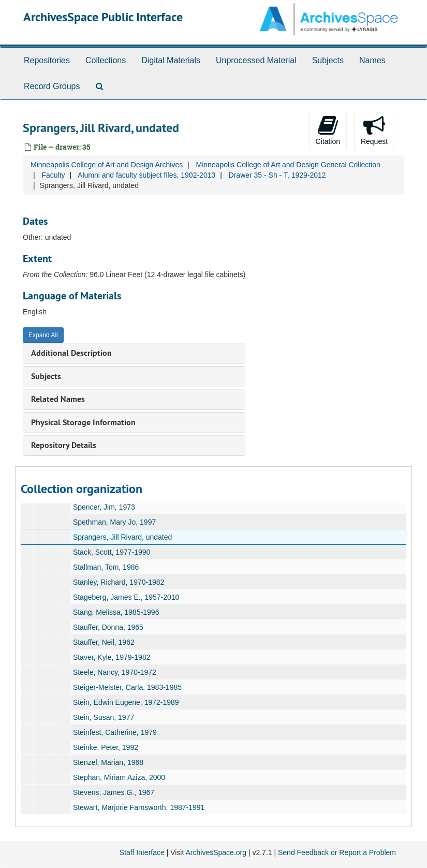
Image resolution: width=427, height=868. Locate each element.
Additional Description (71, 353)
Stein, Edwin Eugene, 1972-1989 (126, 702)
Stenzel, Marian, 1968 (108, 762)
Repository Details (64, 445)
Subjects (328, 60)
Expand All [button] (43, 335)
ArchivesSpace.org (216, 852)
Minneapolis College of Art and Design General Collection (288, 165)
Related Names (58, 399)
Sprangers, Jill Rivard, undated (122, 537)
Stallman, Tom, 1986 (106, 567)
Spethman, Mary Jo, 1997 (114, 522)
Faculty (53, 175)
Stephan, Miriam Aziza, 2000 (119, 777)
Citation (328, 130)
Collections (106, 60)
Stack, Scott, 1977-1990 (112, 552)
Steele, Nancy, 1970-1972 (115, 672)
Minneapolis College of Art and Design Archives (107, 165)
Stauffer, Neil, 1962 (104, 642)
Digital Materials (171, 60)
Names (372, 60)
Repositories (47, 60)
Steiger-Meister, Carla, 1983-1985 (127, 687)
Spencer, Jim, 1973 (104, 507)
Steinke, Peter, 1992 (106, 747)
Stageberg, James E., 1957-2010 (126, 597)
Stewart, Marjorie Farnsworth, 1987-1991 (139, 807)
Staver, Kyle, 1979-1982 (112, 657)
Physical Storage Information (83, 422)
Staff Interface (142, 852)
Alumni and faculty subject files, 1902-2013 (146, 175)
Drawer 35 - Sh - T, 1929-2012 (277, 175)
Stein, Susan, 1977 (104, 717)
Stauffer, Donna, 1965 (108, 627)
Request (374, 130)
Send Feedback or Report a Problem (337, 852)
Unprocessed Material (256, 60)
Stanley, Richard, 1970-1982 (119, 582)
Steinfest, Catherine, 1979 (115, 732)
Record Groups (52, 86)
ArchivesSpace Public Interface (103, 17)
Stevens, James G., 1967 (114, 792)
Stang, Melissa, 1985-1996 (116, 612)
